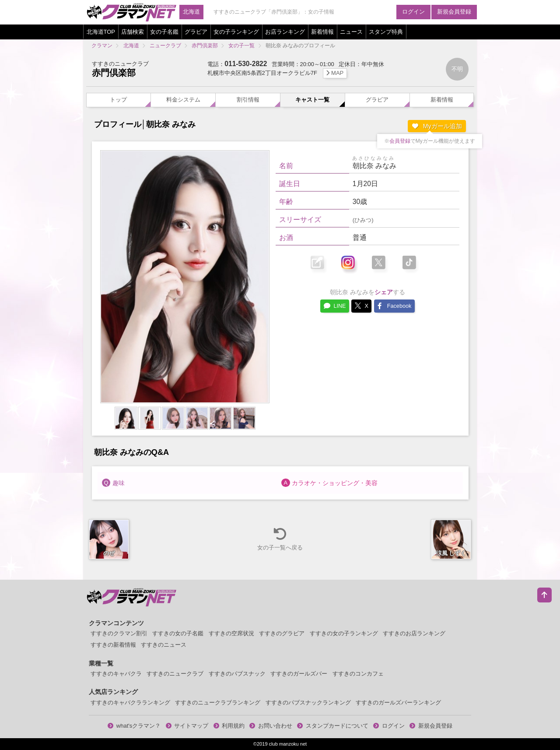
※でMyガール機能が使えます (430, 141)
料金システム (183, 100)
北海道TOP (101, 32)
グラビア (196, 32)
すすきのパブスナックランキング (308, 702)
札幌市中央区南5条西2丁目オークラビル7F (277, 73)
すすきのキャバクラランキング (130, 702)
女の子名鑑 (164, 32)
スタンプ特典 (386, 32)
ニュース (351, 32)
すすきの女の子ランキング (344, 633)
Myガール (437, 126)
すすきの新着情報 (113, 645)
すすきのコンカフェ (358, 674)
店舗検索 (133, 32)
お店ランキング (285, 32)
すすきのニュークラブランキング (218, 702)
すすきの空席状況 (231, 633)
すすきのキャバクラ (116, 674)
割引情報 (248, 100)
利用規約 (229, 726)
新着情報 (322, 32)
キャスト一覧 (312, 100)
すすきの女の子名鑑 (178, 633)
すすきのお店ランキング (414, 633)
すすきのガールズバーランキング (398, 702)
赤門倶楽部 (114, 73)
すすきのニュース (164, 645)
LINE (335, 306)
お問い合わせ (271, 726)
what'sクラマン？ (134, 726)
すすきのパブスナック (237, 674)
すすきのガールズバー (299, 674)
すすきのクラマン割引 (119, 633)
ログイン (413, 12)
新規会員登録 (454, 12)
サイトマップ (187, 726)
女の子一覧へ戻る (280, 539)
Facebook (394, 306)
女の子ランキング (236, 32)
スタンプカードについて (333, 726)
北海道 (191, 12)
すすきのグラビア (282, 633)
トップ (118, 100)
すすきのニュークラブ (175, 674)
